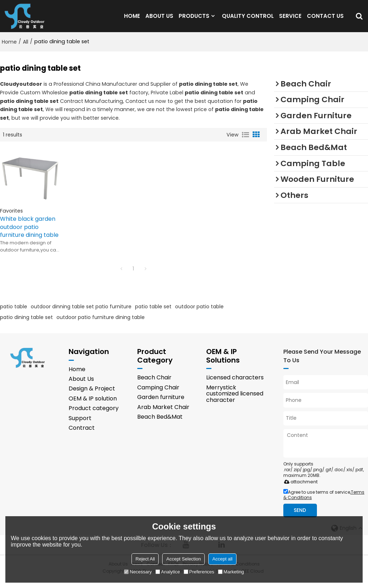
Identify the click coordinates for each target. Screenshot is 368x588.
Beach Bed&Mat (160, 425)
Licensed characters (235, 385)
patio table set (153, 314)
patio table (14, 314)
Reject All (145, 559)
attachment (300, 489)
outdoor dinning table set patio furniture (81, 314)
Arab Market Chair (163, 415)
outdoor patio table (199, 314)
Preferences (199, 572)
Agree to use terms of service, (324, 502)
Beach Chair (154, 385)
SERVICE (290, 19)
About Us (81, 386)
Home (9, 49)
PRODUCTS (194, 19)
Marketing (231, 572)
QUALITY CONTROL (248, 19)
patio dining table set (26, 324)
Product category (94, 416)
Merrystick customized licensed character (235, 401)
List (245, 142)
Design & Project (92, 396)
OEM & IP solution (93, 406)
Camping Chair (158, 395)
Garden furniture (161, 405)
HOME (132, 19)
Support (80, 426)
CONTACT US (325, 19)
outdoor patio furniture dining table (101, 324)
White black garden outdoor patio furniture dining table (30, 235)
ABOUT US (159, 19)
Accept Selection (183, 559)
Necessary (138, 572)
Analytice (168, 572)
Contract (82, 436)
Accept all (222, 559)
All (26, 49)
